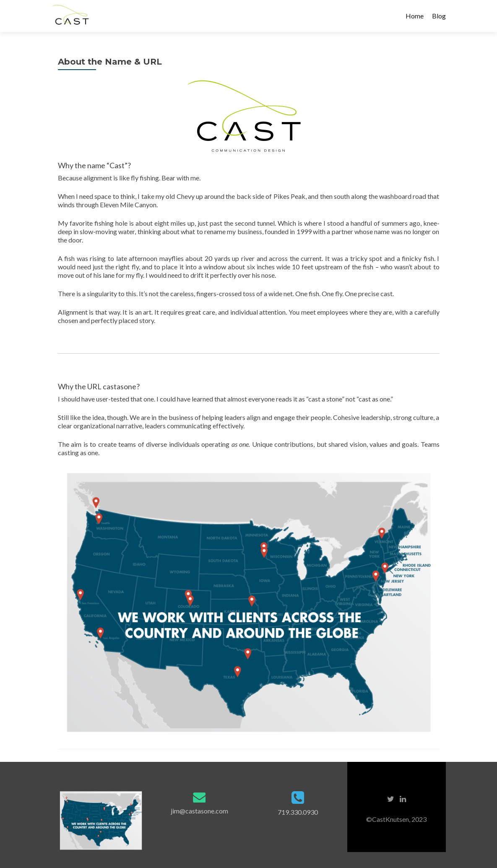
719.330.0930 (298, 812)
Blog (439, 16)
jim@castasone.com (199, 811)
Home (415, 16)
